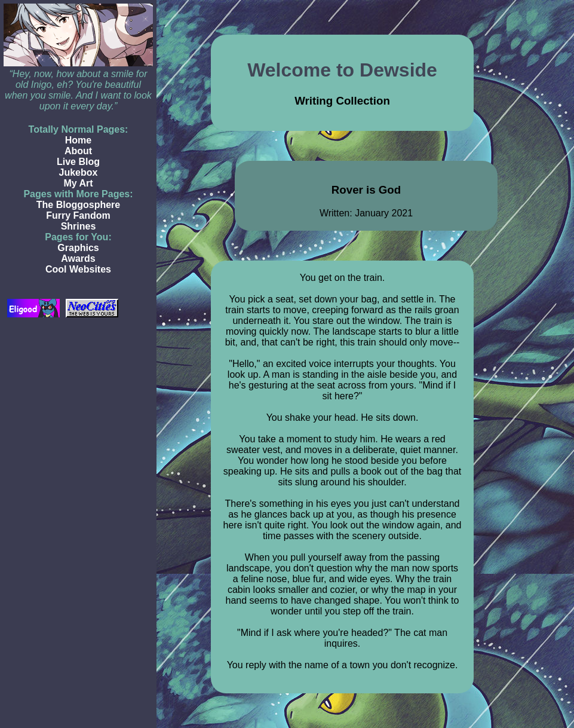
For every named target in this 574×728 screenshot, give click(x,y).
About (78, 151)
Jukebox (79, 172)
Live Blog (78, 162)
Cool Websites (78, 269)
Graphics (78, 248)
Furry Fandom (78, 215)
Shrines (79, 226)
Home (78, 140)
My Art (78, 183)
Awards (78, 259)
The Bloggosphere (78, 205)
